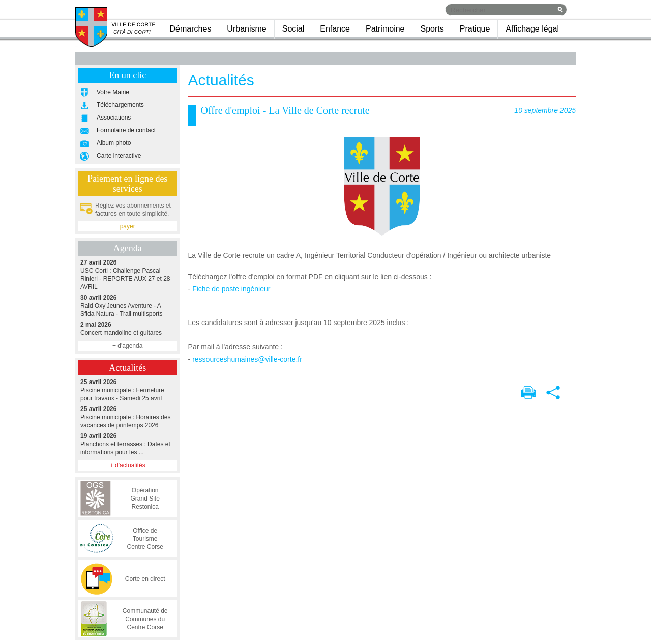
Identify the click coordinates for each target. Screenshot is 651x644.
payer (128, 226)
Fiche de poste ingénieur (231, 289)
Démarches (191, 29)
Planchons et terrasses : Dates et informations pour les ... (127, 444)
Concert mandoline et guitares (127, 328)
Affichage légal (532, 29)
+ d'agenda (127, 346)
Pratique (475, 29)
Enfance (335, 29)
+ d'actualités (128, 465)
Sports (432, 29)
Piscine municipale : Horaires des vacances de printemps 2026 (127, 417)
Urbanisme (246, 29)
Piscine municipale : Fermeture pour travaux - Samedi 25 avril (127, 390)
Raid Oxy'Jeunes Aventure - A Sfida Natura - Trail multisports (127, 305)
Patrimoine (385, 29)
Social (293, 29)
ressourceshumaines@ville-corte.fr (247, 359)
